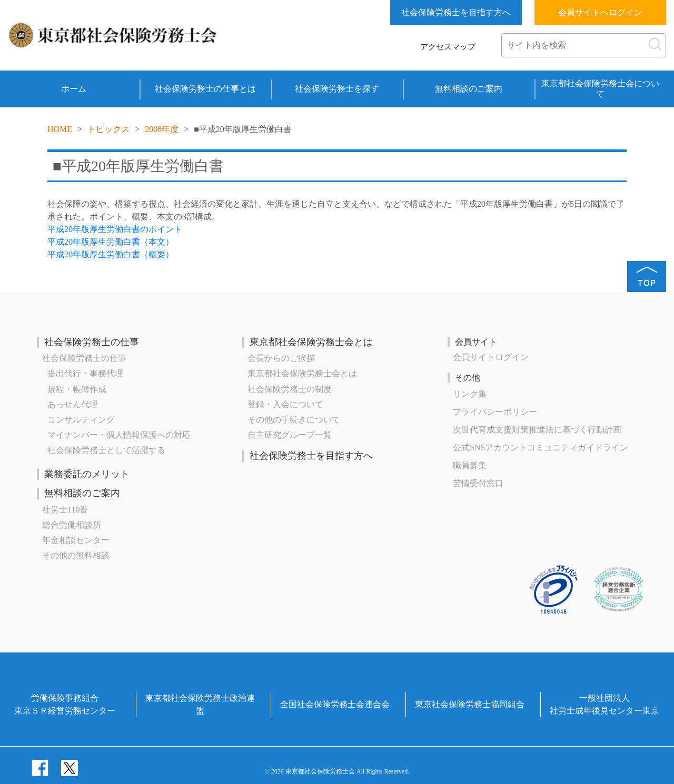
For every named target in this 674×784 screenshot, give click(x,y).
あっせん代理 (73, 404)
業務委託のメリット (87, 474)
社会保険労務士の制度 (290, 389)
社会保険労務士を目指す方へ (456, 12)
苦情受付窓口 (478, 483)
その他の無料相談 (76, 555)
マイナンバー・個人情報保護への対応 (119, 435)
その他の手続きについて (294, 420)
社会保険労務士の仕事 (92, 342)
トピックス (108, 129)
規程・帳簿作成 (77, 389)
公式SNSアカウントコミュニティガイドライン (541, 448)
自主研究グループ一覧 (290, 435)
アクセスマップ (448, 47)
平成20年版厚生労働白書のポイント (115, 229)
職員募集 (470, 465)
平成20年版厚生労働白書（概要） (111, 254)
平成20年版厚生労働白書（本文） (111, 242)
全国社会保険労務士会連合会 (335, 704)
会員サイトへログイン (600, 12)
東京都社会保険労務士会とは (311, 342)
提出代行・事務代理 (85, 373)
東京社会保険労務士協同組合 (470, 704)
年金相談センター (76, 540)
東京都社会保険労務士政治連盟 (200, 704)
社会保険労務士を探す (337, 89)
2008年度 (162, 129)
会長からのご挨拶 (281, 358)
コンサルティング (81, 420)
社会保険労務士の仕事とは (205, 89)
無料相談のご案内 (469, 89)
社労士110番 (65, 510)
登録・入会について (285, 404)
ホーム (74, 89)
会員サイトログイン (491, 357)
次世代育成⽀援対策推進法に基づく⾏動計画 (537, 430)
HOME (60, 129)
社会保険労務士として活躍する (106, 450)
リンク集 (470, 394)
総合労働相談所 (72, 525)
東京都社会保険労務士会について (600, 89)
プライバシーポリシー (495, 412)
